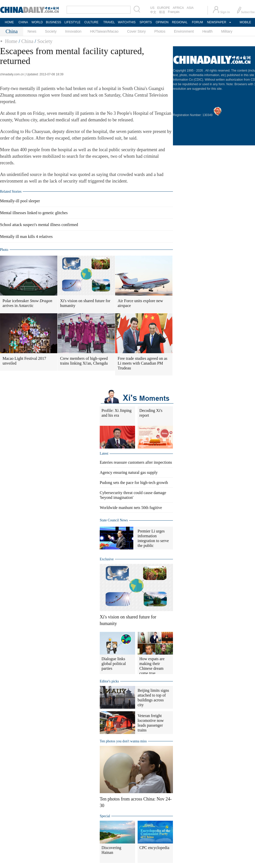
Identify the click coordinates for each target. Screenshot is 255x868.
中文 (153, 12)
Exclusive (107, 559)
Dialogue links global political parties (114, 664)
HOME (9, 22)
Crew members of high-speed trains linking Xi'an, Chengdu (84, 361)
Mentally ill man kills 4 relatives (26, 237)
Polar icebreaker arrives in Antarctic (27, 303)
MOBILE (245, 22)
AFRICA (178, 8)
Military (227, 31)
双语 (162, 12)
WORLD (37, 22)
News (32, 31)
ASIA (190, 8)
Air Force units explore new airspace (140, 303)
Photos (160, 31)
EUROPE (164, 8)
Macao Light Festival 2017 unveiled (24, 361)
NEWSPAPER (216, 22)
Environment (184, 31)
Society (51, 31)
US (152, 8)
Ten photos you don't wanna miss (123, 741)
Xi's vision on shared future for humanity (85, 303)
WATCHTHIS (127, 22)
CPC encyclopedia (154, 848)
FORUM (197, 22)
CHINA (23, 22)
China (27, 41)
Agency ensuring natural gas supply (129, 472)
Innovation (73, 31)
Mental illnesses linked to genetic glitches (34, 213)
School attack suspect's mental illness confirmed (39, 225)
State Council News (114, 520)
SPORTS (146, 22)
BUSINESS (54, 22)
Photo (4, 250)
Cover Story (136, 31)
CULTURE (91, 22)
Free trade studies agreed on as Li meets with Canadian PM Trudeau (143, 363)
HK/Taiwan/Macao (104, 31)
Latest (104, 453)
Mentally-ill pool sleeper (20, 201)
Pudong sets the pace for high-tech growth (134, 483)
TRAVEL (109, 22)
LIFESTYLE (72, 22)
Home (11, 41)
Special (105, 816)
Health (207, 31)
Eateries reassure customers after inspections (136, 462)
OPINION (162, 22)
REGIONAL (180, 22)
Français (174, 12)
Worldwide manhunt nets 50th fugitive (131, 508)
